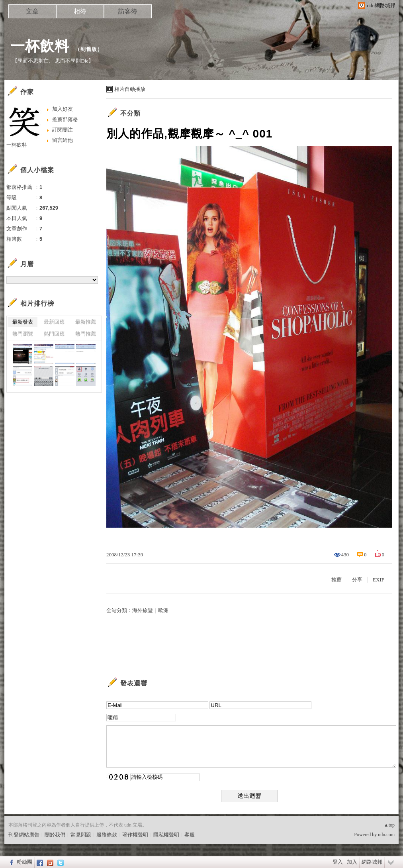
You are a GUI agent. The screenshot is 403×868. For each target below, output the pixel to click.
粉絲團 (24, 862)
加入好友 (63, 109)
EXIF (379, 580)
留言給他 (63, 140)
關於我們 (55, 835)
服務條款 (107, 835)
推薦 (336, 580)
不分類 (130, 113)
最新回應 (54, 322)
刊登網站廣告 (24, 835)
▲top (389, 825)
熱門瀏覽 (23, 334)
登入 (338, 862)
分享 (357, 580)
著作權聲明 (135, 835)
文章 (32, 11)
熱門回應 (54, 334)
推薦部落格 (65, 119)
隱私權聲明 (166, 835)
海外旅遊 (143, 610)
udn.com (386, 835)
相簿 (80, 11)
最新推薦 (86, 322)
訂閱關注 (63, 130)
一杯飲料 (40, 46)
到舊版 (89, 49)
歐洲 (163, 610)
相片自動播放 (130, 89)
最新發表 (23, 322)
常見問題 (81, 835)
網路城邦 (372, 862)
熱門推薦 (86, 334)
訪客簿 (128, 11)
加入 (352, 862)
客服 (190, 835)
